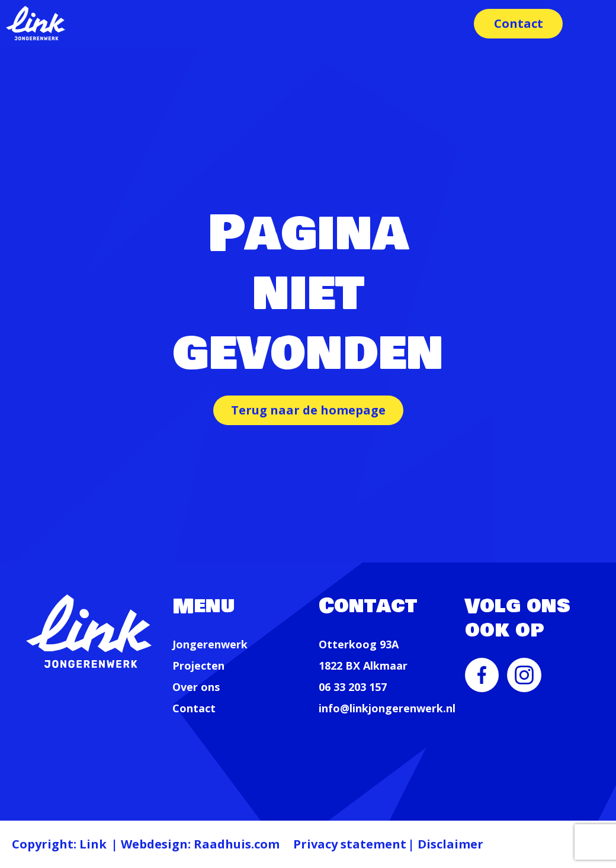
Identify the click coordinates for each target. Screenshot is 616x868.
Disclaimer (450, 844)
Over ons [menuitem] (196, 687)
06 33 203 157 (353, 687)
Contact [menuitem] (519, 23)
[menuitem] (482, 683)
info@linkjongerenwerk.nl (387, 708)
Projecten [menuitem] (198, 666)
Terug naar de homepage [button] (308, 410)
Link (93, 844)
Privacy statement (350, 844)
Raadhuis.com (237, 844)
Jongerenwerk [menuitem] (210, 644)
